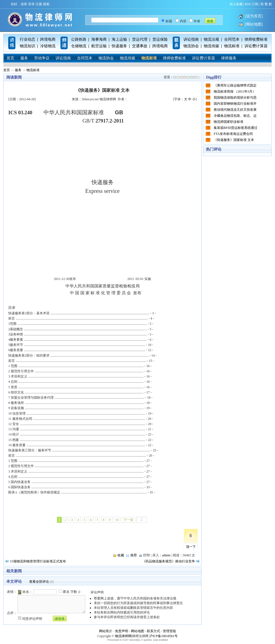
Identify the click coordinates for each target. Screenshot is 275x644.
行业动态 (28, 39)
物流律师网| (123, 636)
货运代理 (140, 39)
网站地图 (137, 631)
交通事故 (140, 46)
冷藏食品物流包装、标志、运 (235, 116)
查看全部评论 (39, 582)
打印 (147, 555)
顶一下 (191, 547)
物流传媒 (211, 46)
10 (117, 520)
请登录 (60, 619)
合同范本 (232, 39)
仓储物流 (79, 46)
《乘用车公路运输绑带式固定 (235, 85)
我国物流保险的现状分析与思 (235, 98)
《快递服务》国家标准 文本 (234, 140)
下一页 (128, 520)
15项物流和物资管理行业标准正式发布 (38, 561)
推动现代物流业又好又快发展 (235, 110)
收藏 (121, 555)
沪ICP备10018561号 (163, 636)
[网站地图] (254, 24)
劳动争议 (42, 58)
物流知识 (28, 46)
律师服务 (229, 58)
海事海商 (99, 39)
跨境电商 (48, 39)
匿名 (66, 592)
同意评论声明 (32, 619)
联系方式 (153, 631)
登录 (31, 4)
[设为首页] (254, 16)
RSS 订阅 (251, 4)
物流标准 (232, 46)
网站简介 (106, 631)
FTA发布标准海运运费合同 (233, 134)
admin (166, 555)
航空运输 (99, 46)
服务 (24, 58)
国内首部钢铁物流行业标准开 (235, 104)
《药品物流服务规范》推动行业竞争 (169, 561)
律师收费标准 (256, 39)
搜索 (46, 4)
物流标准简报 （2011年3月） (235, 91)
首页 (10, 58)
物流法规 (211, 39)
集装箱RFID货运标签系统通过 (236, 128)
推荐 (134, 555)
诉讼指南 (191, 39)
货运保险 (160, 39)
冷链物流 (48, 46)
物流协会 (191, 46)
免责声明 (122, 631)
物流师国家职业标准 (229, 122)
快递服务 (119, 46)
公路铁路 (79, 39)
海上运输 (119, 39)
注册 (39, 4)
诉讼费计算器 (256, 46)
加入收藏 (236, 4)
